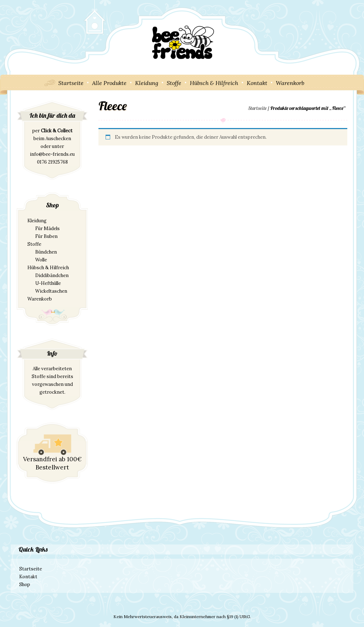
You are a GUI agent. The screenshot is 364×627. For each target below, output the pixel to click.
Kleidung (147, 83)
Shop (25, 585)
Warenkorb (290, 83)
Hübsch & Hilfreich (214, 83)
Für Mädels (47, 229)
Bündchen (46, 252)
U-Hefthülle (48, 283)
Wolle (41, 260)
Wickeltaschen (51, 291)
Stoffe (174, 83)
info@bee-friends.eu (52, 154)
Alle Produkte (109, 83)
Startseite (71, 83)
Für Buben (46, 236)
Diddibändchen (52, 275)
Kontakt (257, 83)
